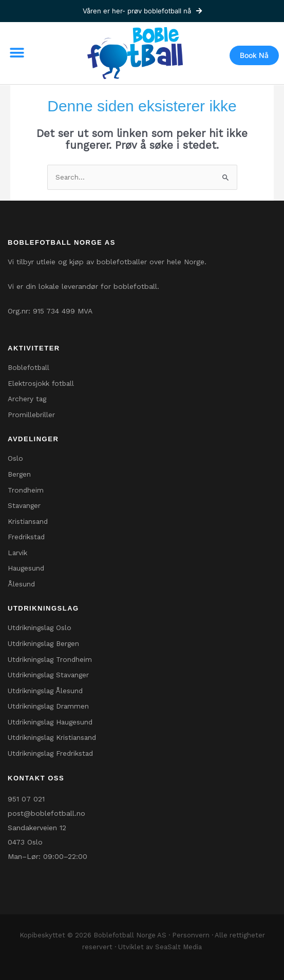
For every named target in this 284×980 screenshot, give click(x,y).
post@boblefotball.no (46, 813)
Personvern (191, 935)
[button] (17, 53)
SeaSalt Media (178, 947)
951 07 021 (26, 799)
